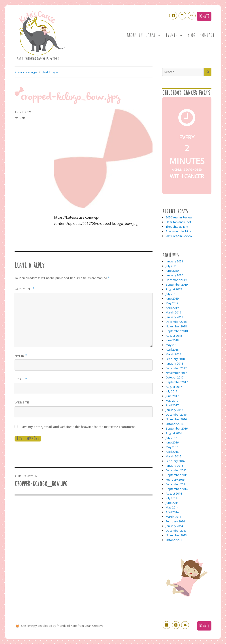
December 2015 (176, 470)
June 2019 (172, 298)
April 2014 (172, 512)
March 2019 (173, 312)
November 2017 (176, 373)
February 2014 (175, 521)
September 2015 (177, 475)
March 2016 (173, 456)
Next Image (50, 72)
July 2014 (171, 498)
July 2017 (171, 391)
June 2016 (172, 442)
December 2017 (176, 368)
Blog (191, 35)
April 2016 (172, 452)
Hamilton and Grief (178, 222)
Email (21, 379)
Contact (207, 35)
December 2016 (176, 415)
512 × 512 (20, 118)
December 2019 (176, 280)
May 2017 (172, 401)
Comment (25, 289)
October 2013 (175, 540)
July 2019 (171, 294)
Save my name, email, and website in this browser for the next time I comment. (78, 427)
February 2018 (175, 359)
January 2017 (174, 410)
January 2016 (174, 466)
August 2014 (174, 493)
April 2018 (172, 350)
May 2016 (172, 447)
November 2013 (176, 535)
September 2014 (177, 489)
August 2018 (174, 336)
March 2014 (173, 517)
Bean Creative (94, 626)
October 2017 (175, 377)
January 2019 (174, 317)
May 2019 (172, 303)
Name (21, 356)
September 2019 (177, 285)
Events (171, 35)
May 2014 (172, 507)
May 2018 (172, 345)
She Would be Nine (179, 231)
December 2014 (176, 484)
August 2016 (174, 433)
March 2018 (173, 354)
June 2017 (172, 396)
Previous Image (26, 72)
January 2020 (174, 275)
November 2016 (176, 419)
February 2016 (175, 461)
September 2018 (177, 331)
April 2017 (172, 405)
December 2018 (176, 322)
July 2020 (171, 266)
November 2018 (176, 326)
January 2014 (174, 526)
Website (22, 402)
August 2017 (174, 387)
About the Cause (141, 35)
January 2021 (174, 261)
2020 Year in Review (179, 217)
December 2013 (176, 531)
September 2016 (177, 428)
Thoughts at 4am (177, 227)
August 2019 (174, 289)
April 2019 (172, 308)
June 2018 (172, 340)
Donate (204, 16)
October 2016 (175, 424)
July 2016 (171, 438)
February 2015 (175, 480)
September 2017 (177, 382)
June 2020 (172, 271)
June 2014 (172, 503)
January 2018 (174, 363)
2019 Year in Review (179, 236)
